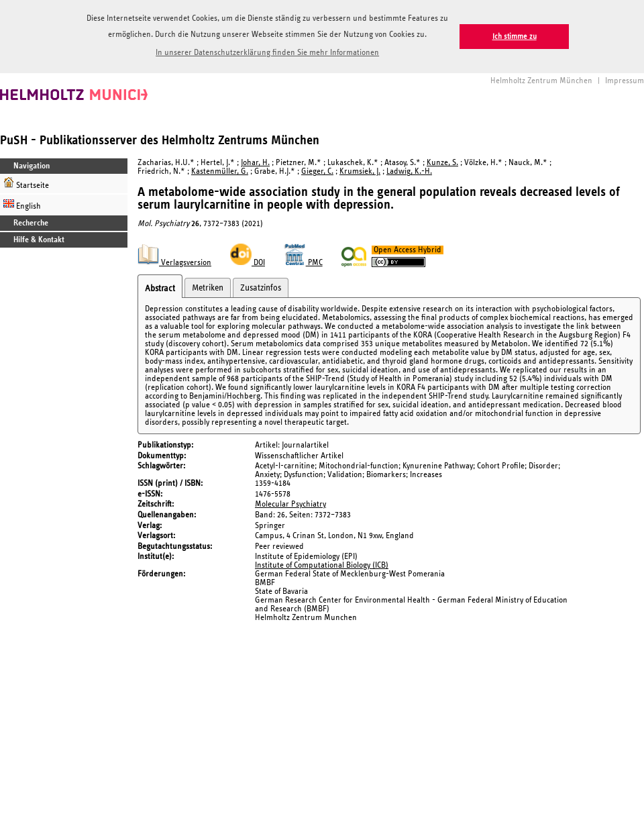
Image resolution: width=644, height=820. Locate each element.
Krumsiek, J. (360, 171)
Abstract (160, 289)
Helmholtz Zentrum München (541, 81)
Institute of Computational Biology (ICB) (322, 565)
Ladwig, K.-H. (409, 171)
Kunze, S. (442, 163)
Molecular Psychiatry (290, 504)
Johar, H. (255, 163)
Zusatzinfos (261, 288)
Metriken (208, 288)
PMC (303, 263)
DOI (248, 263)
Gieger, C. (317, 171)
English (22, 204)
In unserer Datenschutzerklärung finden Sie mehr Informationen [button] (267, 53)
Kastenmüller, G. (220, 171)
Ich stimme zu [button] (515, 37)
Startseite (26, 184)
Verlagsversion (174, 263)
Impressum (625, 81)
